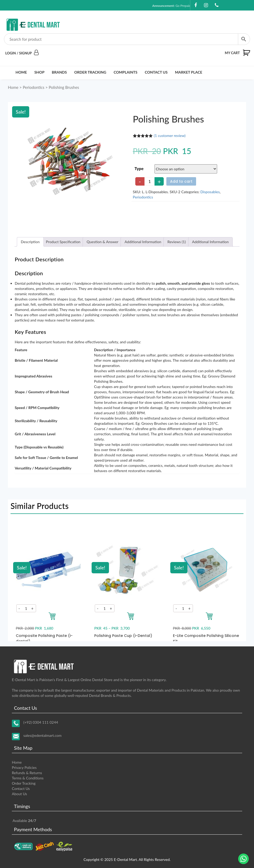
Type (139, 168)
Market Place (189, 72)
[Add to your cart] (52, 616)
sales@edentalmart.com (43, 735)
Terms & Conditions (28, 778)
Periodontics (33, 87)
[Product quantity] (150, 181)
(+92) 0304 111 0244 (41, 722)
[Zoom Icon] (69, 161)
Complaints (126, 72)
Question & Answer (103, 242)
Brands (59, 72)
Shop (39, 72)
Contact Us (156, 72)
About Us (19, 794)
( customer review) (170, 136)
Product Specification (63, 242)
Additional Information (143, 242)
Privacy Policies (24, 767)
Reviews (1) (177, 242)
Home (21, 72)
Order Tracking (90, 72)
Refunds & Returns (27, 773)
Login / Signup (22, 53)
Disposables (210, 192)
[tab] (30, 242)
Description (30, 242)
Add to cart (181, 181)
